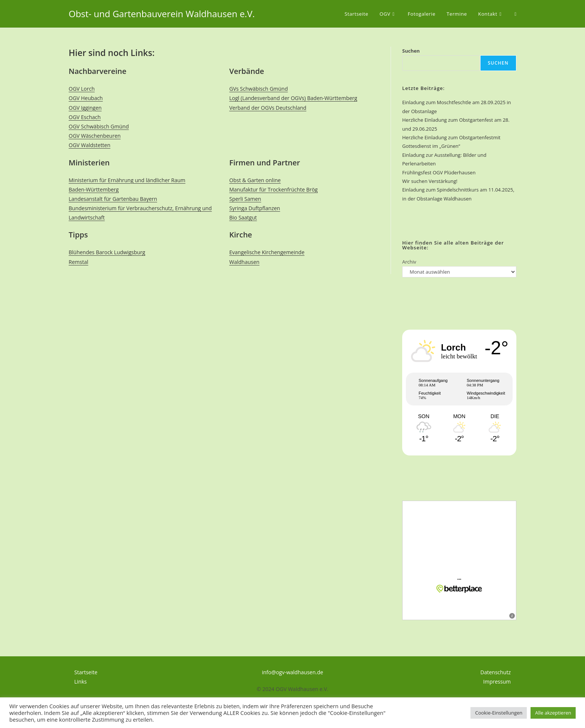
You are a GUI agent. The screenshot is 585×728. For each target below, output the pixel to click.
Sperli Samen (245, 199)
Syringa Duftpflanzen (255, 208)
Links (80, 682)
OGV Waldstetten (90, 145)
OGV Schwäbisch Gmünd (99, 126)
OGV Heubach (86, 98)
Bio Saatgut (243, 217)
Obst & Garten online (255, 180)
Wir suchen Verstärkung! (430, 181)
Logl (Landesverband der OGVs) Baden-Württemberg (293, 98)
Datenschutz (496, 672)
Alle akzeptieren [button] (553, 713)
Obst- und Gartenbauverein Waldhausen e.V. (162, 14)
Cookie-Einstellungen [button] (499, 713)
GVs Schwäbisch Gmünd (259, 89)
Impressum (497, 682)
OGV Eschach (85, 117)
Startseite (86, 672)
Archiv (409, 262)
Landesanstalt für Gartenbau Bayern (113, 199)
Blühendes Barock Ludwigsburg (107, 252)
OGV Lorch (82, 89)
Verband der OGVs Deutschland (268, 108)
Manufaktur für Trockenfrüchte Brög (274, 189)
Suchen (411, 51)
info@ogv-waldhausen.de (292, 672)
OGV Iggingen (85, 108)
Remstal (78, 262)
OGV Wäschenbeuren (95, 136)
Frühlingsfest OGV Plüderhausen (439, 172)
